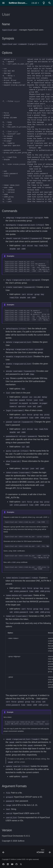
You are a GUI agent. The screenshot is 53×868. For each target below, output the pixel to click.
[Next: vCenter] (43, 852)
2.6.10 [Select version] (34, 3)
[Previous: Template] (4, 852)
